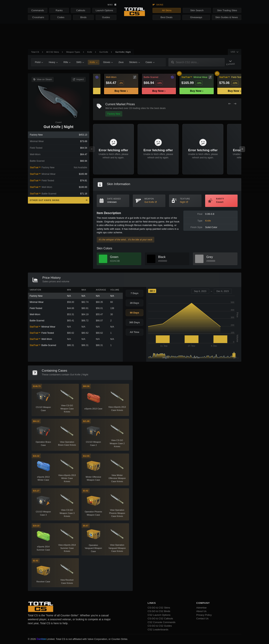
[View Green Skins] (103, 259)
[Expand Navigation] (232, 62)
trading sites (139, 108)
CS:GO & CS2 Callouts (160, 618)
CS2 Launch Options (159, 615)
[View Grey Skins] (199, 259)
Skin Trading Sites (227, 10)
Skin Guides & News (227, 17)
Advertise (202, 608)
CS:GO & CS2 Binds (159, 611)
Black (162, 257)
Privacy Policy (204, 615)
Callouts (81, 10)
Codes (61, 17)
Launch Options (104, 10)
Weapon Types (73, 52)
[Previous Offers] (230, 104)
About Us (201, 611)
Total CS (35, 52)
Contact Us (202, 618)
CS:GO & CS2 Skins (159, 608)
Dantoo (41, 639)
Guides (106, 17)
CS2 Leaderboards (158, 630)
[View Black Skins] (151, 259)
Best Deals (167, 17)
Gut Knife (104, 52)
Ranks (59, 10)
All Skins (167, 10)
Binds (83, 17)
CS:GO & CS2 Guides (160, 626)
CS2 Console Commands (162, 622)
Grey (210, 257)
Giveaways (196, 17)
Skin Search (197, 10)
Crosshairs (38, 17)
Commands (38, 10)
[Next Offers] (235, 104)
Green (114, 257)
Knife (90, 52)
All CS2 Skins (53, 52)
